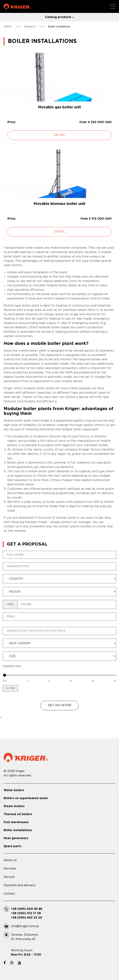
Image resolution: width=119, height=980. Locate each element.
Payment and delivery (20, 885)
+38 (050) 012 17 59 (26, 913)
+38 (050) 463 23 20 (27, 918)
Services (10, 869)
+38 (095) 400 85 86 (27, 909)
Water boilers (14, 790)
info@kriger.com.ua (25, 926)
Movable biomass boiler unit (59, 204)
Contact (9, 894)
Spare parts (12, 846)
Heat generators (16, 838)
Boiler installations (18, 830)
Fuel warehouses (16, 822)
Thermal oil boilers (18, 814)
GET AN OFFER (60, 705)
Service (9, 877)
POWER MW (12, 667)
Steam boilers (14, 806)
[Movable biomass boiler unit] (59, 174)
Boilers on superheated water (26, 798)
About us (10, 860)
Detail (60, 135)
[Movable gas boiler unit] (59, 77)
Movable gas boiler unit (59, 107)
